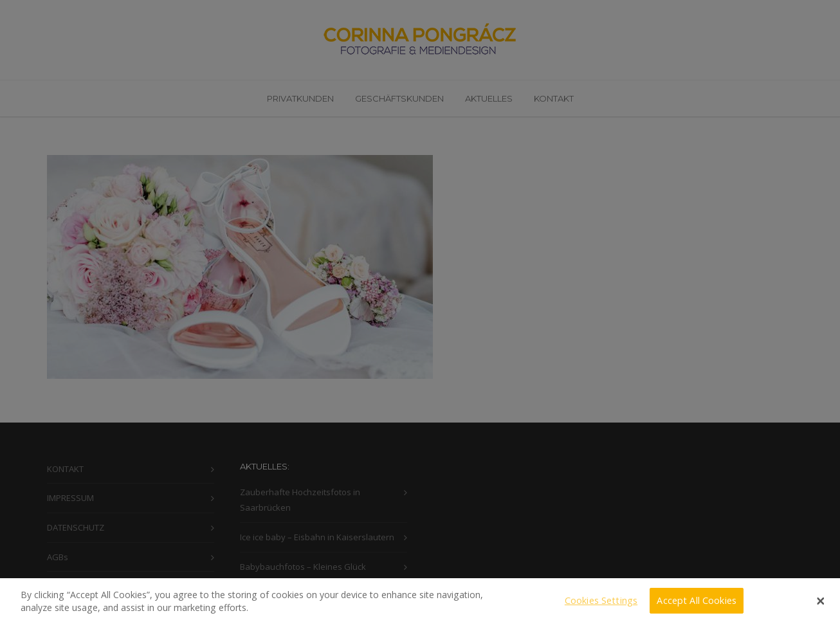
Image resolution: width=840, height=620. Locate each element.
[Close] (821, 605)
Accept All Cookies (697, 604)
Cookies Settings (601, 604)
